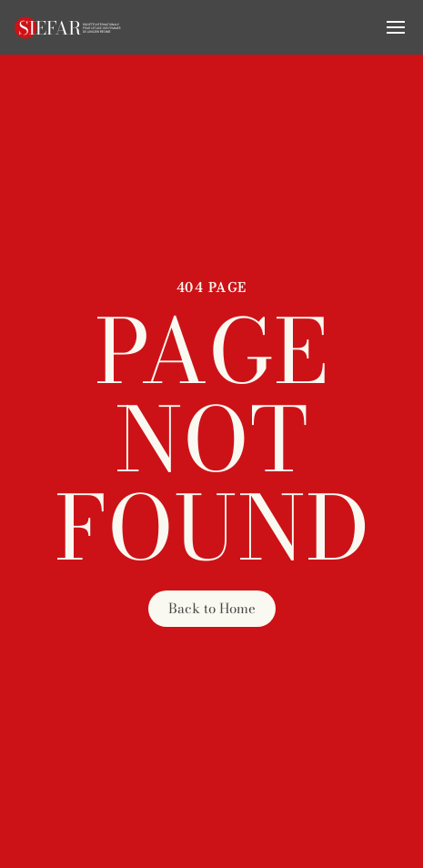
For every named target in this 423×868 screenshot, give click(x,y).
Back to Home (212, 608)
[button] (396, 27)
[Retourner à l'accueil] (68, 27)
